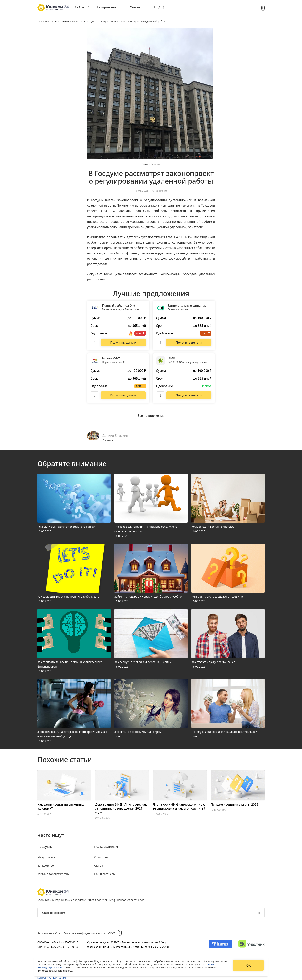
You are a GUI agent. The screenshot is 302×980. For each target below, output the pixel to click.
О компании (102, 857)
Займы (80, 7)
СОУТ (112, 933)
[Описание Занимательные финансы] (160, 343)
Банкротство (106, 7)
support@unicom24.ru (52, 978)
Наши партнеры (105, 874)
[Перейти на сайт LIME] (189, 395)
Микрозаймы (46, 857)
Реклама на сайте (49, 933)
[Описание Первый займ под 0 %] (95, 343)
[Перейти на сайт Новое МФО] (123, 395)
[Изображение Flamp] (221, 945)
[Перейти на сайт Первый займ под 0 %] (123, 343)
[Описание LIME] (160, 395)
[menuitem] (82, 8)
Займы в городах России (53, 874)
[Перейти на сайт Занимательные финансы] (189, 343)
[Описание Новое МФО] (95, 395)
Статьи (135, 7)
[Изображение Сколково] (251, 945)
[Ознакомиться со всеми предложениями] (151, 416)
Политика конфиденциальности (84, 933)
